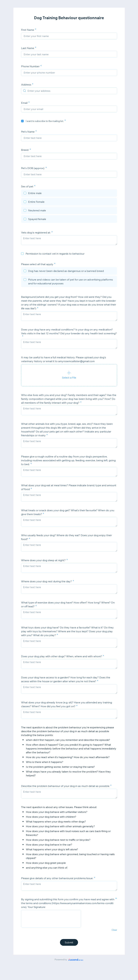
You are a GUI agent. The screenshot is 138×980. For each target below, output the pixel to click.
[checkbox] (22, 121)
